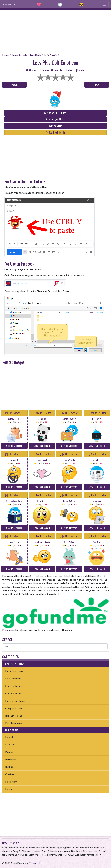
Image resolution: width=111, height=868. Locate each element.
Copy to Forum (56, 126)
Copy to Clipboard (14, 446)
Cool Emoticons (13, 686)
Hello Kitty (11, 782)
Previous (15, 85)
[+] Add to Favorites (14, 413)
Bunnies (9, 767)
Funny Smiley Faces (15, 701)
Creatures (10, 774)
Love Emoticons (13, 678)
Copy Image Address (56, 119)
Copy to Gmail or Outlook (56, 113)
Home (5, 55)
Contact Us (35, 863)
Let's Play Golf (51, 55)
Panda (8, 789)
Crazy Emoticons (14, 708)
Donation (7, 630)
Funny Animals (19, 55)
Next (97, 85)
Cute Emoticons (13, 693)
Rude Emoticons (14, 716)
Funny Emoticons (14, 671)
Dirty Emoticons (14, 723)
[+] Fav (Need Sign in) (56, 132)
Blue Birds (35, 55)
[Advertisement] (55, 31)
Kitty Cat (10, 744)
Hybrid (9, 737)
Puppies (9, 752)
